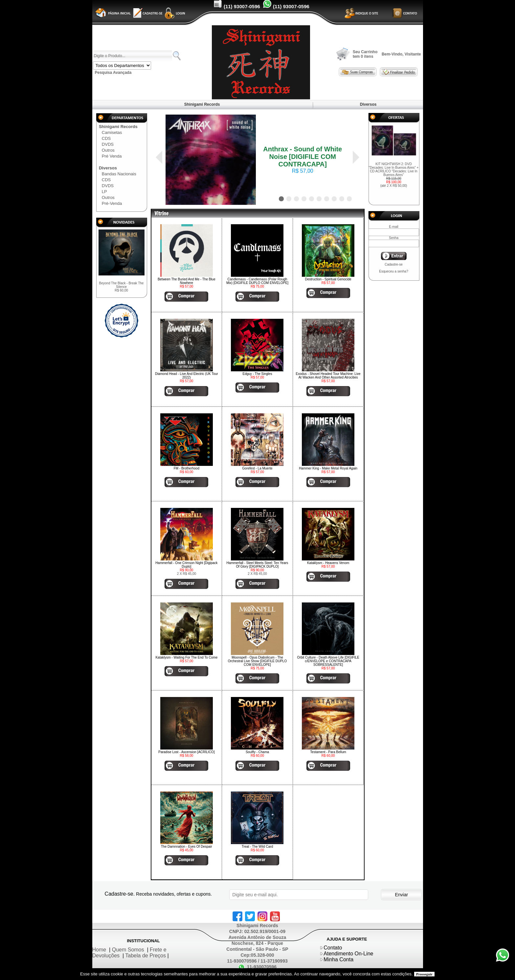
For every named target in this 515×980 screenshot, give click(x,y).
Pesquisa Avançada (113, 73)
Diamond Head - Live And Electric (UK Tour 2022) (187, 376)
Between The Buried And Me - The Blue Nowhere (187, 281)
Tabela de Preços (146, 956)
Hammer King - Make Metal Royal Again (328, 468)
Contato (333, 948)
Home (99, 950)
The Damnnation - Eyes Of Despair (187, 847)
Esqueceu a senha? (393, 271)
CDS (106, 138)
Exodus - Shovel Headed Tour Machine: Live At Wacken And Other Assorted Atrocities (328, 376)
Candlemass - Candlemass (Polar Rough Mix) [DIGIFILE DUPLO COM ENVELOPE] (257, 281)
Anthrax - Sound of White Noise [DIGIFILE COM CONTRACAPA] (302, 157)
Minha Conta (338, 959)
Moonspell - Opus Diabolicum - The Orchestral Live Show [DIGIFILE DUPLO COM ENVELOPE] (257, 661)
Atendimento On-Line (348, 954)
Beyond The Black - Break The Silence (122, 287)
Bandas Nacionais (119, 174)
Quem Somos (128, 950)
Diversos (368, 104)
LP (104, 192)
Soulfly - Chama (257, 752)
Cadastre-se (393, 264)
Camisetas (112, 132)
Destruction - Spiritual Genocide (328, 279)
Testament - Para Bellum (328, 752)
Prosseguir (424, 974)
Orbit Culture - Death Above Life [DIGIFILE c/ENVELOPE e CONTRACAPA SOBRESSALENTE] (328, 661)
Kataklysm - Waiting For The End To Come (186, 657)
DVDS (108, 144)
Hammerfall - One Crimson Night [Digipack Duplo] (186, 565)
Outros (108, 150)
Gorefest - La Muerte (257, 468)
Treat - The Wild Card (257, 847)
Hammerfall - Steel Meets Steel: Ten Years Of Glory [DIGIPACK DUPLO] (257, 565)
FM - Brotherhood (187, 468)
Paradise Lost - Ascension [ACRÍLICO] (186, 752)
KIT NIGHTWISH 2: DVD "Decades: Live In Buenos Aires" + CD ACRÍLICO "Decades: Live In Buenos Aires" (394, 175)
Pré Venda (112, 156)
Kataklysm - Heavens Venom (328, 563)
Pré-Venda (112, 203)
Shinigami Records (202, 104)
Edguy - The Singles (257, 374)
